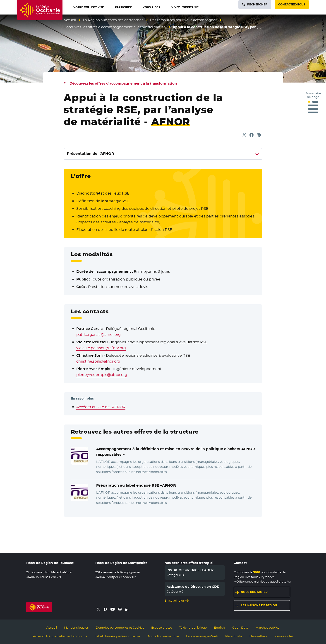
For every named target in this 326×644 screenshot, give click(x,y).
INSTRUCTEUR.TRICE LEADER (190, 570)
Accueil (70, 20)
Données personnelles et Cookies (120, 627)
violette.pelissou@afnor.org (101, 348)
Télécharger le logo (193, 627)
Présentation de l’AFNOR (90, 154)
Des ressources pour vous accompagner (183, 20)
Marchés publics (267, 627)
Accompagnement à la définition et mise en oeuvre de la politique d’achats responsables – (176, 452)
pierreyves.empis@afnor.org (102, 375)
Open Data (240, 627)
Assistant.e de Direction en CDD (193, 587)
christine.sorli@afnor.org (98, 361)
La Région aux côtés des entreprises (113, 20)
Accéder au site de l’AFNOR (101, 407)
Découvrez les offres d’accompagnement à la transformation (115, 27)
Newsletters (258, 636)
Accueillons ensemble (163, 636)
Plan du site (234, 636)
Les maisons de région (259, 605)
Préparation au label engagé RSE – (136, 485)
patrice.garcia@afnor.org (98, 335)
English (219, 627)
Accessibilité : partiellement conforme (60, 636)
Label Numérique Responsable (117, 636)
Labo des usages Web (202, 636)
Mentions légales (76, 627)
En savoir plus (175, 600)
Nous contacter (254, 592)
